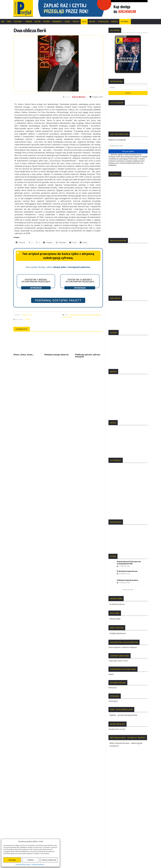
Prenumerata (57, 22)
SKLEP (84, 22)
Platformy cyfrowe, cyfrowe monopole (88, 356)
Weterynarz (113, 688)
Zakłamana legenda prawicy (127, 580)
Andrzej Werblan (79, 97)
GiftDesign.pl (113, 701)
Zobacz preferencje (49, 860)
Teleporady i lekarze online (118, 661)
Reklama (92, 22)
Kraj (3, 22)
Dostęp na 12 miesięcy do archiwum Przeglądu (80, 281)
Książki (67, 22)
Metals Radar (115, 619)
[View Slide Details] (92, 8)
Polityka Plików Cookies (24, 822)
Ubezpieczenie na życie (117, 729)
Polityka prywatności (38, 864)
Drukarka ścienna (117, 604)
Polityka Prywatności (23, 818)
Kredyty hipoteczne (118, 633)
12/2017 (25, 315)
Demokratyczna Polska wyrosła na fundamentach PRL (129, 563)
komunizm (87, 315)
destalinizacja (76, 315)
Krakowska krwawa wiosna (127, 571)
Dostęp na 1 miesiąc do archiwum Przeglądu (36, 281)
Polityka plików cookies (23, 864)
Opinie (27, 319)
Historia (47, 22)
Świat (9, 22)
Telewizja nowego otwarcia (56, 355)
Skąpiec (111, 674)
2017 (30, 315)
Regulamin (19, 830)
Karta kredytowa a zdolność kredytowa (123, 647)
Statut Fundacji (21, 826)
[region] (92, 8)
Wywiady (29, 22)
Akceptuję (12, 860)
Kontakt (115, 22)
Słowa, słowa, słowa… (24, 355)
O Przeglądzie (103, 22)
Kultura (38, 22)
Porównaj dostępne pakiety (58, 300)
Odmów (31, 860)
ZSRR (70, 317)
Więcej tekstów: (128, 590)
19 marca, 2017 (96, 97)
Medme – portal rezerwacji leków (123, 715)
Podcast (76, 22)
